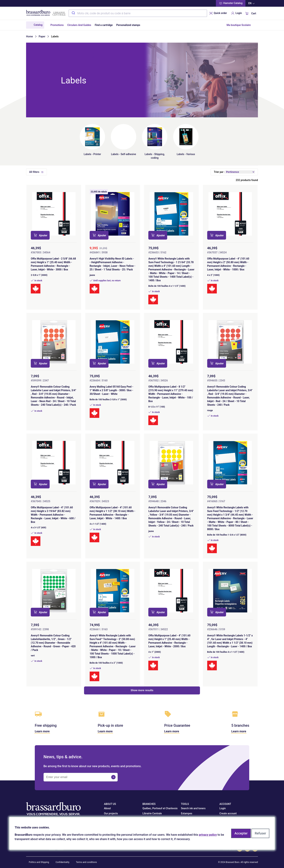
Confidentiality (63, 862)
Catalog (38, 25)
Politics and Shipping (39, 862)
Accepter (241, 833)
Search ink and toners (193, 808)
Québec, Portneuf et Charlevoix (160, 808)
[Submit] (73, 13)
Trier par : (219, 172)
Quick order (218, 13)
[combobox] (138, 13)
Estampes (187, 813)
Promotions (57, 25)
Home (30, 36)
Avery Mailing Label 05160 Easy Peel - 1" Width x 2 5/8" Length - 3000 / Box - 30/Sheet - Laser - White (111, 390)
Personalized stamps (128, 25)
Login (236, 13)
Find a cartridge (104, 25)
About (107, 808)
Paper (42, 36)
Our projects (111, 813)
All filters (34, 172)
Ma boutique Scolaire (239, 25)
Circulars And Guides (79, 25)
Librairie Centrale (152, 813)
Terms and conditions (86, 862)
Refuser (260, 833)
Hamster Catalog (231, 3)
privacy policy (208, 835)
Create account (228, 813)
